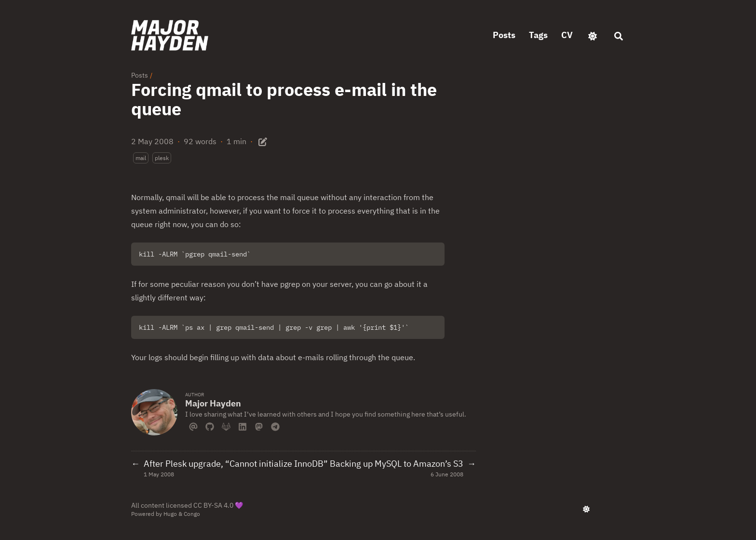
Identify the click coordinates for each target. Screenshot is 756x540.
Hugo (170, 514)
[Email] (193, 426)
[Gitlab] (226, 426)
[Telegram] (275, 426)
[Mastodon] (259, 426)
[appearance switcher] (593, 35)
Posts (140, 75)
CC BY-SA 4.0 (213, 505)
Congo (192, 514)
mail (141, 158)
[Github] (210, 426)
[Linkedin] (243, 426)
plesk (162, 158)
